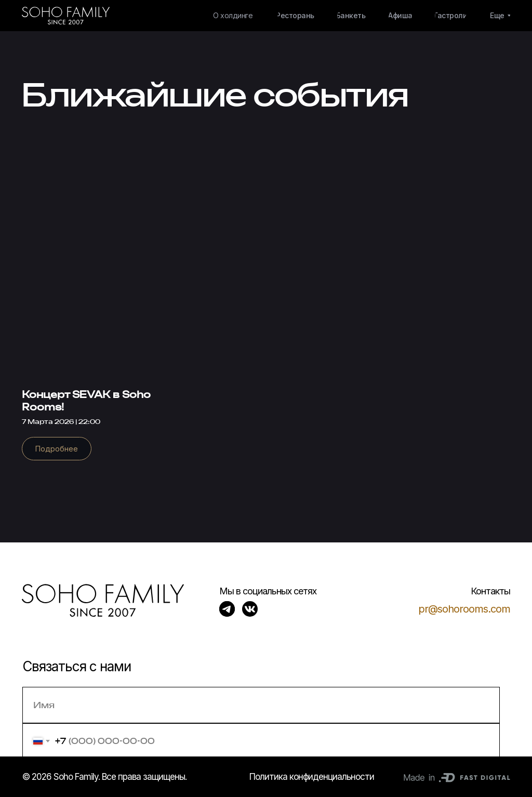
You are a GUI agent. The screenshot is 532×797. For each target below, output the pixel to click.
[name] (261, 705)
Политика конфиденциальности (312, 777)
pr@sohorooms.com (464, 609)
